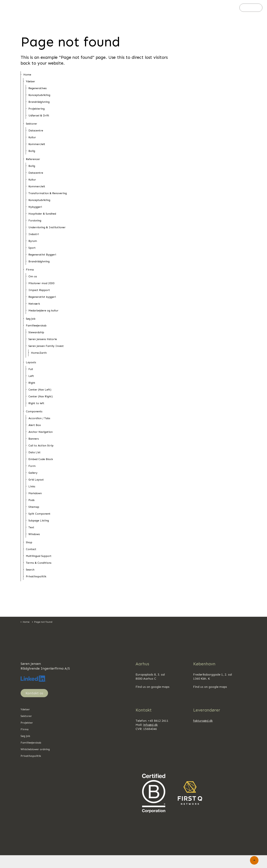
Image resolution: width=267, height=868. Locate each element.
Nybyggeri (35, 207)
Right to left (36, 403)
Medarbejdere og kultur (43, 310)
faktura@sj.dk (203, 721)
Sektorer (89, 8)
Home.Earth (39, 353)
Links (32, 486)
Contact (31, 549)
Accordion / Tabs (39, 418)
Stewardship (36, 332)
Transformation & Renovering (48, 193)
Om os (33, 276)
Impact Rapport (39, 290)
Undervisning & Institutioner (47, 227)
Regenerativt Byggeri (42, 255)
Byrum (33, 241)
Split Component (39, 514)
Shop (29, 542)
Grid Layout (36, 480)
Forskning (35, 220)
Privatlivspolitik (36, 576)
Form (32, 466)
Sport (32, 248)
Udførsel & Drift (39, 115)
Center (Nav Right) (41, 396)
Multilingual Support (39, 556)
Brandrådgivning (39, 102)
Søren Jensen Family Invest (46, 346)
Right (32, 383)
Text (31, 527)
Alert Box (35, 425)
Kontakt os (34, 693)
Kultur (32, 137)
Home (27, 75)
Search (30, 570)
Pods (32, 500)
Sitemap (34, 507)
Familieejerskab (163, 8)
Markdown (35, 493)
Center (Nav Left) (40, 390)
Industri (34, 234)
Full (31, 369)
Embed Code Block (41, 459)
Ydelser (71, 8)
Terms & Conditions (39, 563)
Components (34, 411)
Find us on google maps (152, 687)
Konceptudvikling (39, 95)
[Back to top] (254, 860)
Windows (34, 534)
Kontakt (251, 8)
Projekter (109, 8)
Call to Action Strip (41, 446)
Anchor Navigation (41, 432)
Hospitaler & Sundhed (42, 214)
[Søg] (233, 8)
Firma (125, 8)
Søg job (141, 8)
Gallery (33, 473)
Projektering (37, 109)
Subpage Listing (39, 521)
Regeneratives (38, 88)
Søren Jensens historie (43, 339)
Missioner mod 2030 (41, 283)
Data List (34, 452)
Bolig (32, 151)
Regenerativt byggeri (42, 297)
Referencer (33, 159)
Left (31, 376)
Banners (34, 439)
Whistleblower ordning (35, 749)
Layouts (31, 362)
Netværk (34, 304)
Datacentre (36, 130)
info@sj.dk (150, 725)
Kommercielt (37, 144)
